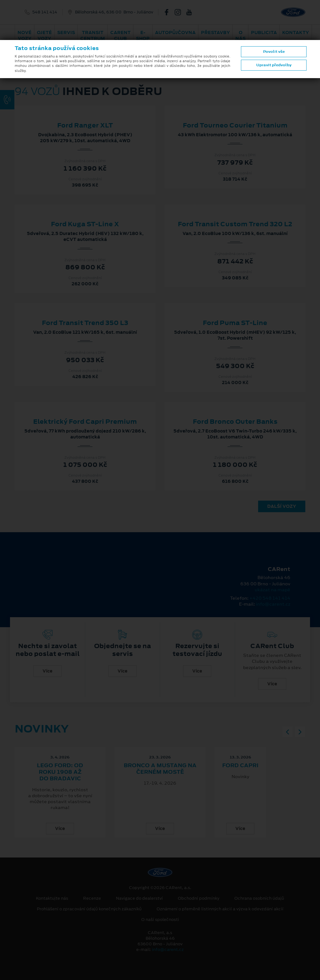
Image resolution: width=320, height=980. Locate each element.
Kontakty (296, 32)
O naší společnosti (160, 920)
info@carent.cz (273, 604)
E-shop (143, 35)
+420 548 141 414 (270, 598)
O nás (240, 35)
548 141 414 (45, 12)
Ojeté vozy (44, 35)
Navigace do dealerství (139, 898)
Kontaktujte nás (52, 898)
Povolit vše (274, 52)
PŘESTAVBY (215, 32)
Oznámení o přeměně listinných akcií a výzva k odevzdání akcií (220, 909)
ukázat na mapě (272, 590)
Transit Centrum (93, 35)
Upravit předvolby (274, 65)
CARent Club (120, 35)
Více (47, 671)
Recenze (92, 898)
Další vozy (282, 506)
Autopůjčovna (175, 32)
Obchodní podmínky (199, 898)
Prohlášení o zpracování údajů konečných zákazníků (89, 909)
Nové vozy (25, 35)
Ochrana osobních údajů (259, 898)
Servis (66, 32)
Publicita (264, 32)
